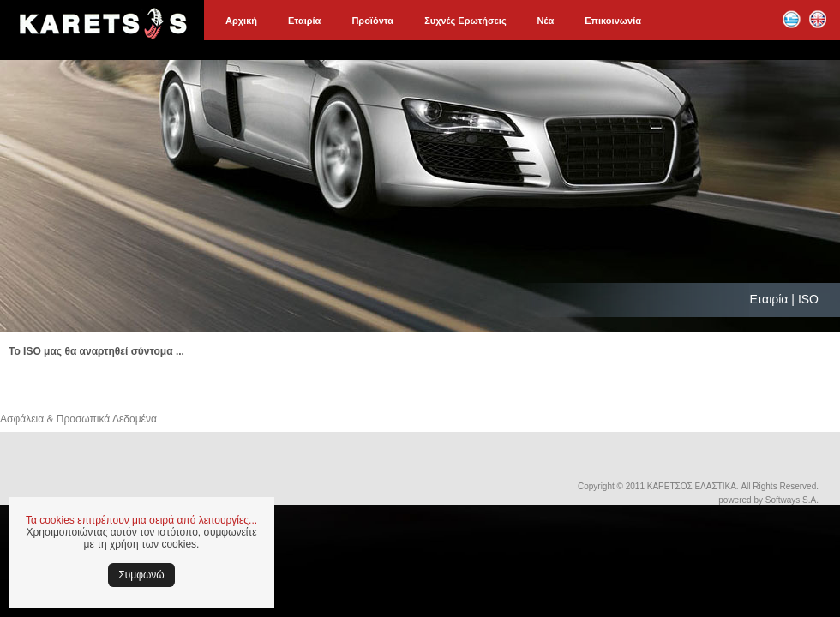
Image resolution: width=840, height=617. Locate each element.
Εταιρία (304, 21)
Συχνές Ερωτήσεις (465, 21)
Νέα (546, 21)
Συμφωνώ (141, 575)
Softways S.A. (792, 500)
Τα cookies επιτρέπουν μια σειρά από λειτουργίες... (141, 520)
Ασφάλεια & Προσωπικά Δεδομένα (78, 419)
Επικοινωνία (613, 21)
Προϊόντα (372, 21)
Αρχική (241, 21)
